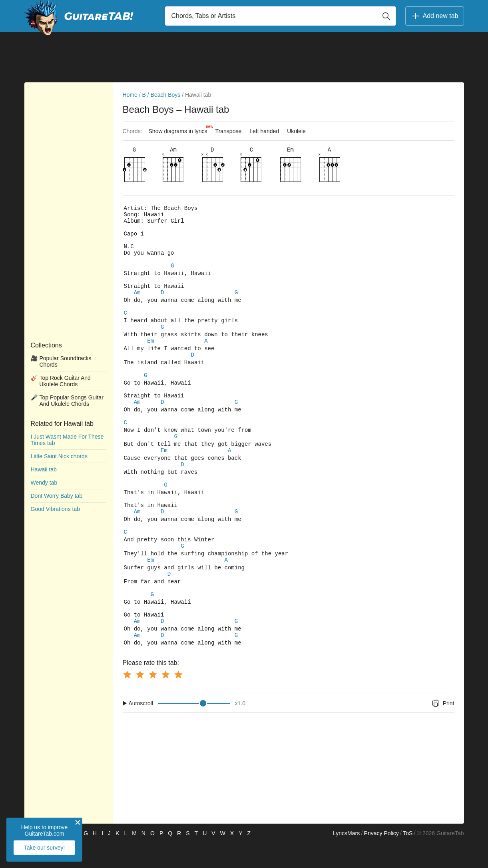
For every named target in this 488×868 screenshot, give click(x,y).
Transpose (229, 131)
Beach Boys (166, 95)
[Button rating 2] (140, 700)
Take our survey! (45, 848)
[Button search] (386, 16)
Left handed (264, 131)
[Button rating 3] (153, 700)
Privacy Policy (381, 858)
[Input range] (194, 728)
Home (130, 95)
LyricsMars (346, 858)
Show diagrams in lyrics (180, 129)
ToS (408, 858)
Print (443, 728)
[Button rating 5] (178, 700)
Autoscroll (141, 728)
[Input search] (280, 16)
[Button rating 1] (127, 700)
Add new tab (435, 16)
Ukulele (296, 131)
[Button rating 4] (165, 700)
